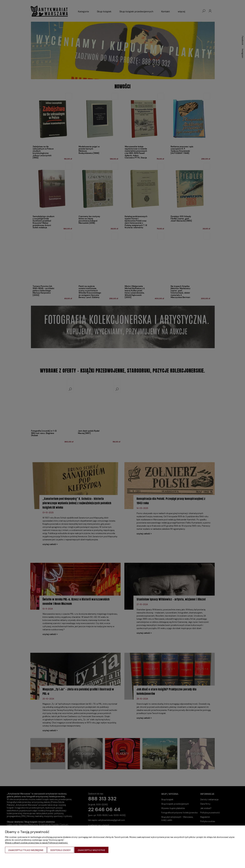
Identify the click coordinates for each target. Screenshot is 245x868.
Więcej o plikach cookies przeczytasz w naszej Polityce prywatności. (36, 843)
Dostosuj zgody (61, 850)
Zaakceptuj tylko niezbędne (26, 850)
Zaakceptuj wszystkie (91, 850)
